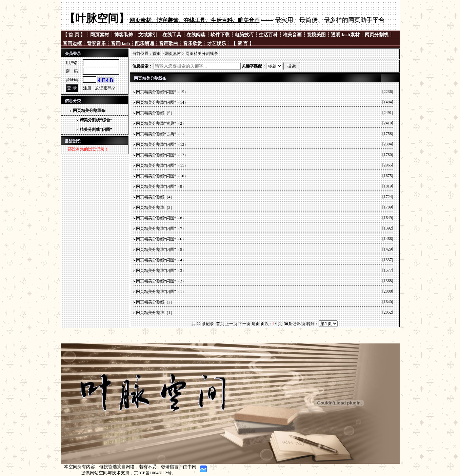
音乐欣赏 (193, 44)
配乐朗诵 (144, 44)
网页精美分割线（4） (155, 197)
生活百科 (268, 35)
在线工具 (172, 35)
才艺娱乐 (217, 44)
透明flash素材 (345, 35)
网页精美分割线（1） (155, 313)
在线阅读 (196, 35)
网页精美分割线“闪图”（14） (162, 102)
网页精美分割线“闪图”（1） (161, 292)
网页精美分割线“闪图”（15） (162, 92)
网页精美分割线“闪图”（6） (161, 239)
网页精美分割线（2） (155, 302)
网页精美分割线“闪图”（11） (162, 165)
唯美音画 (292, 35)
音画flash (121, 44)
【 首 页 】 (75, 35)
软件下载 (220, 35)
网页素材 (100, 35)
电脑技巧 (244, 35)
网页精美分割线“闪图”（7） (161, 229)
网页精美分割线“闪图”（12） (162, 155)
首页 (157, 54)
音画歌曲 (168, 44)
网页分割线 (377, 35)
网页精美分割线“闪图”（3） (161, 271)
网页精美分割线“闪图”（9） (161, 186)
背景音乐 (96, 44)
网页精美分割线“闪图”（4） (161, 260)
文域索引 (148, 35)
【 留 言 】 (243, 44)
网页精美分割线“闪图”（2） (161, 281)
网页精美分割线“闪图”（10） (162, 176)
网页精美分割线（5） (155, 113)
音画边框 (72, 44)
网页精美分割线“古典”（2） (161, 123)
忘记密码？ (105, 88)
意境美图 (316, 35)
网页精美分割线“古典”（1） (161, 134)
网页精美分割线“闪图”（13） (162, 144)
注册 (87, 88)
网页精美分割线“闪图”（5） (161, 250)
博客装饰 (124, 35)
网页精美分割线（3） (155, 207)
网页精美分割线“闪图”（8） (161, 218)
